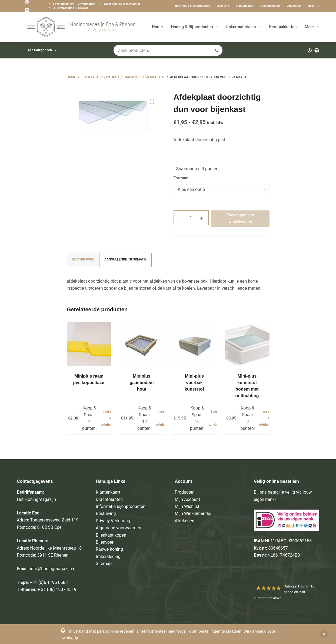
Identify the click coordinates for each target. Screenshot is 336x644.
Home (157, 27)
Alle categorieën (43, 50)
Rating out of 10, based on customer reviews (285, 592)
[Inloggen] (310, 50)
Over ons (223, 6)
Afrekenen (185, 521)
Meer (313, 6)
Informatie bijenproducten (193, 6)
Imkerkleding (108, 557)
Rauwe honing (109, 549)
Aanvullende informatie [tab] (125, 259)
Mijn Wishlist (187, 506)
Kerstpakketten (283, 27)
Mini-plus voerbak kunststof (194, 383)
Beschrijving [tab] (83, 259)
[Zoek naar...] (163, 50)
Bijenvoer (105, 542)
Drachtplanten (109, 499)
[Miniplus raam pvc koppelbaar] (89, 344)
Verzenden (294, 6)
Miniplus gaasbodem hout (142, 383)
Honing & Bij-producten (195, 27)
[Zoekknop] (217, 50)
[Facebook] (27, 2)
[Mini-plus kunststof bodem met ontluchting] (247, 344)
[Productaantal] (191, 218)
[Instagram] (27, 10)
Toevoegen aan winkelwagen (240, 218)
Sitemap (104, 564)
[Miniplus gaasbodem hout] (142, 344)
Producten (185, 492)
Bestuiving (106, 513)
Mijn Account (188, 499)
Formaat (181, 178)
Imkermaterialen (245, 27)
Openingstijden (270, 6)
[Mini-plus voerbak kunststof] (194, 344)
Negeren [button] (324, 634)
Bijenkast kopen (111, 535)
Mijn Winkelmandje (193, 513)
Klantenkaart (244, 6)
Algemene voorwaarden (118, 528)
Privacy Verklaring (113, 521)
